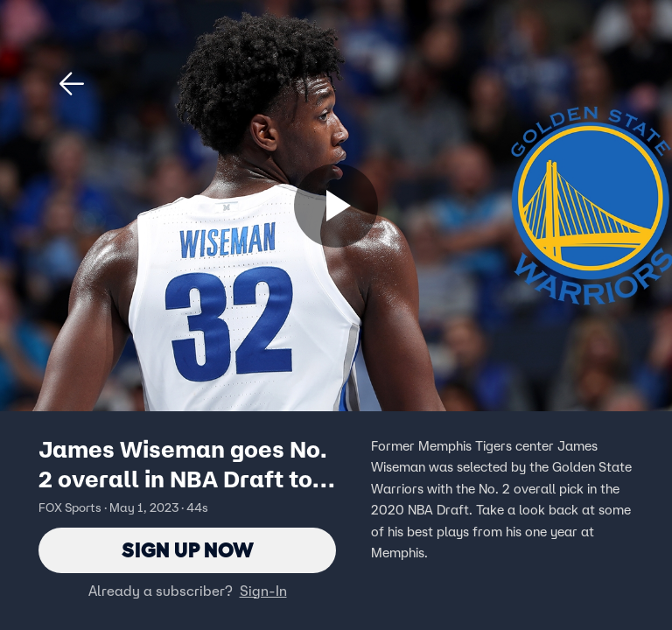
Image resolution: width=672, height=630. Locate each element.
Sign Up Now (188, 550)
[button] (72, 84)
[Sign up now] (336, 206)
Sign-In (263, 591)
